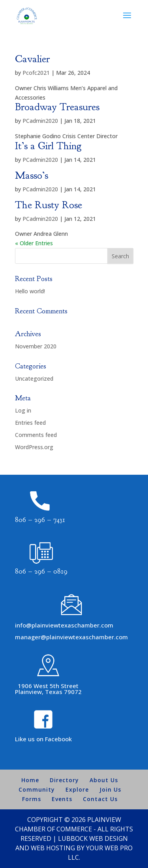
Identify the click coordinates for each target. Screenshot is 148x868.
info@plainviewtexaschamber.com (64, 625)
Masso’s (32, 175)
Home (30, 780)
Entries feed (30, 423)
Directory (64, 780)
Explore (77, 789)
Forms (32, 799)
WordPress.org (34, 447)
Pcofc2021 (36, 73)
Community (37, 789)
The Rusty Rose (49, 205)
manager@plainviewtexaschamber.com (71, 637)
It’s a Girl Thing (48, 146)
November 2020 (36, 346)
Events (62, 799)
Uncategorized (34, 378)
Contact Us (100, 799)
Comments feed (36, 435)
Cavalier (32, 59)
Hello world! (30, 291)
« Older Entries (34, 243)
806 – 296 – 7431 (40, 520)
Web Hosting (53, 848)
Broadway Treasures (57, 107)
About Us (104, 780)
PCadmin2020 (40, 121)
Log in (23, 410)
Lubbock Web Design (93, 838)
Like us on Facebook (43, 739)
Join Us (110, 789)
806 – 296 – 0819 (41, 571)
